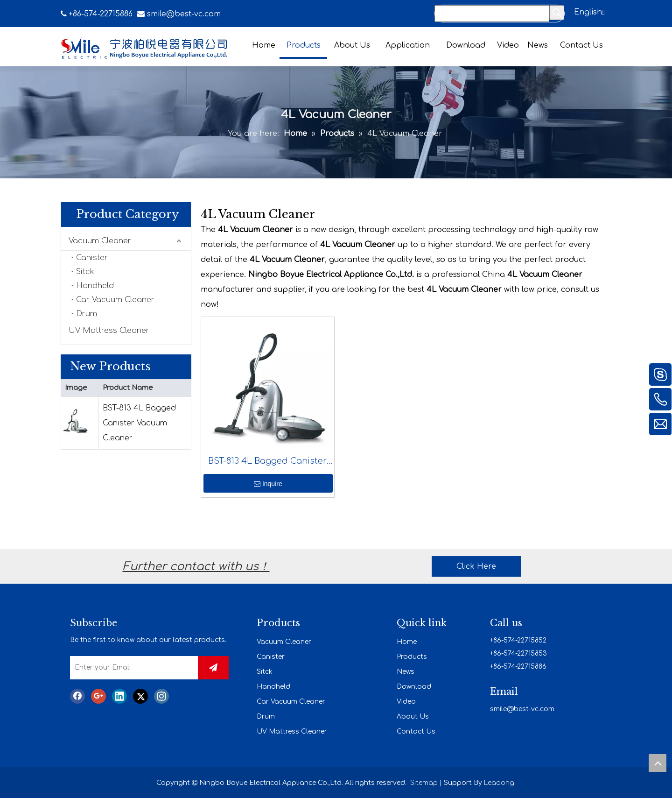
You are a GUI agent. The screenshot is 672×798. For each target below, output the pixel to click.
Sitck (85, 272)
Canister (92, 258)
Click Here (476, 566)
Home (407, 642)
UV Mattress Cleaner (109, 331)
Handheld (95, 286)
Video (406, 702)
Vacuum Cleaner (100, 241)
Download (414, 687)
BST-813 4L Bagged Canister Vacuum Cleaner (139, 423)
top (658, 763)
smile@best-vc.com (184, 14)
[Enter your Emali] (141, 668)
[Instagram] (161, 696)
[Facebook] (77, 696)
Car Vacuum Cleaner (115, 300)
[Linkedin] (119, 696)
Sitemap (424, 783)
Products (412, 657)
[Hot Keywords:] (557, 13)
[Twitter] (140, 696)
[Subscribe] (213, 668)
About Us (413, 717)
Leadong (499, 783)
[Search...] (492, 14)
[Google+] (98, 696)
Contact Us (416, 731)
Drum (87, 314)
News (406, 672)
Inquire (268, 484)
